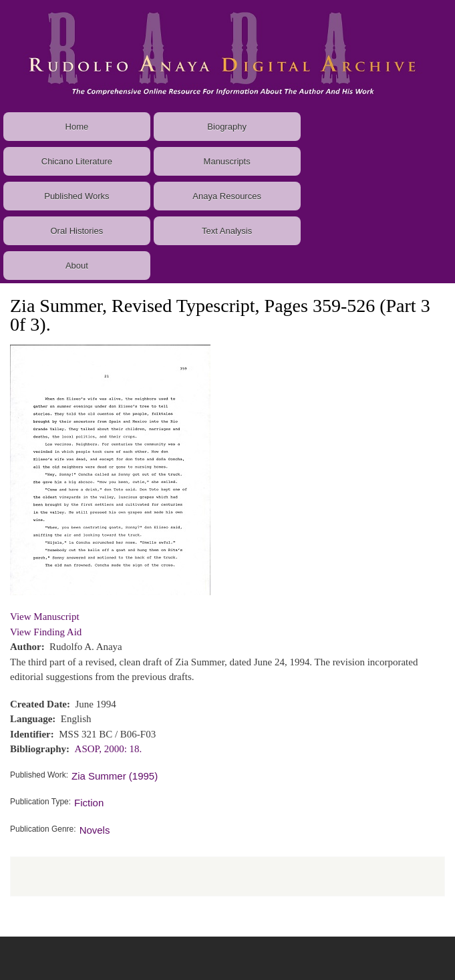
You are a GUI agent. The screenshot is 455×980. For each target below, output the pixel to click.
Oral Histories (77, 231)
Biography (227, 127)
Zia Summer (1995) (115, 776)
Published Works (77, 196)
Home (77, 127)
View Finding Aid (46, 632)
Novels (95, 830)
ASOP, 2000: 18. (109, 749)
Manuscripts (227, 161)
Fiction (89, 803)
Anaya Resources (227, 196)
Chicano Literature (77, 161)
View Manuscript (45, 617)
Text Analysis (227, 231)
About (77, 266)
